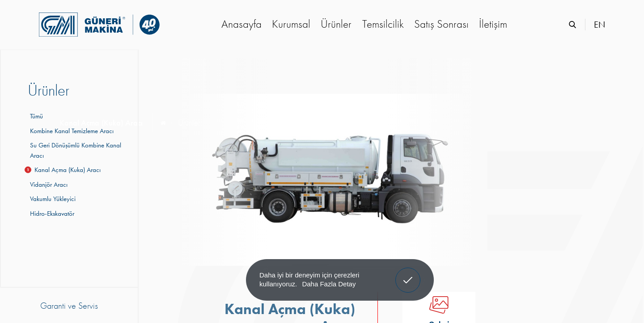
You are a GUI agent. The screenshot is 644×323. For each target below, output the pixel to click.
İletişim (493, 24)
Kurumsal (291, 24)
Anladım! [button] (408, 273)
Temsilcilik (383, 24)
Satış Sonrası (441, 24)
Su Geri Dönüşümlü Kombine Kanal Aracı (74, 150)
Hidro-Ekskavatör (51, 214)
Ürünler (336, 24)
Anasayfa (241, 24)
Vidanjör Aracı (48, 185)
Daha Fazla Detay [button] (329, 284)
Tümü (36, 116)
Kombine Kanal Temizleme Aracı (71, 131)
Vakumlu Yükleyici (52, 199)
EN (600, 25)
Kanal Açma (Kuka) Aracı (64, 170)
